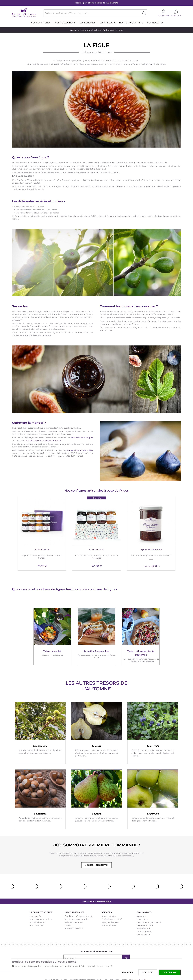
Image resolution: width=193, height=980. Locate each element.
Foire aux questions (74, 919)
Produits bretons (38, 912)
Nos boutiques (36, 916)
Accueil (74, 30)
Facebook (87, 957)
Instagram (93, 957)
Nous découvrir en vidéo (41, 909)
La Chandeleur (143, 925)
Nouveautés (35, 906)
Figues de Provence (151, 540)
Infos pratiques (74, 902)
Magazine (141, 906)
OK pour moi (170, 972)
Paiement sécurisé (73, 912)
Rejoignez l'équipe (110, 912)
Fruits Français (42, 540)
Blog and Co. (144, 902)
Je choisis (148, 972)
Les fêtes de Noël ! (145, 922)
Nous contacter (109, 906)
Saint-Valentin (143, 919)
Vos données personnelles (77, 909)
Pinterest (100, 957)
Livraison (69, 916)
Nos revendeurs (109, 916)
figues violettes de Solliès (80, 450)
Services (107, 902)
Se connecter (163, 16)
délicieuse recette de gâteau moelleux (43, 440)
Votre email (70, 948)
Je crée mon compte (96, 855)
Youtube (107, 957)
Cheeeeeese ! (96, 540)
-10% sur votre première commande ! (96, 835)
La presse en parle (145, 916)
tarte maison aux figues (82, 438)
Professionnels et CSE (112, 909)
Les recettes (142, 909)
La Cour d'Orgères (41, 902)
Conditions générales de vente (79, 906)
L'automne (85, 30)
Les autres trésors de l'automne (96, 676)
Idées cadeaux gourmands (149, 912)
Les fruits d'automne (103, 30)
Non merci (127, 972)
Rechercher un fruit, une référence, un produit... (67, 13)
